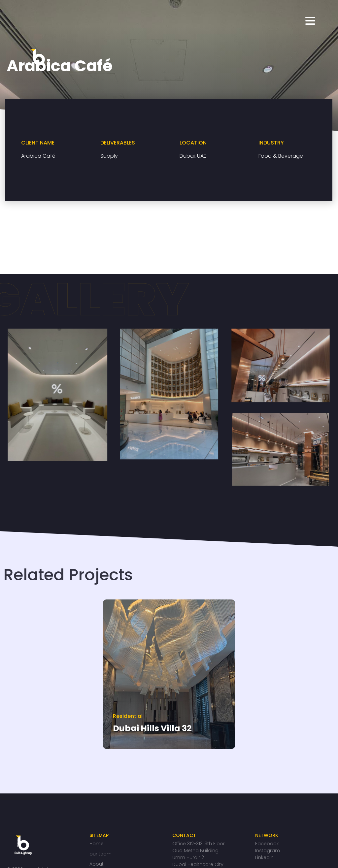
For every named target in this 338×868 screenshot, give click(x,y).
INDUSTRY (271, 143)
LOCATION (193, 143)
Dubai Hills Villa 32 (152, 728)
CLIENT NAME (38, 143)
